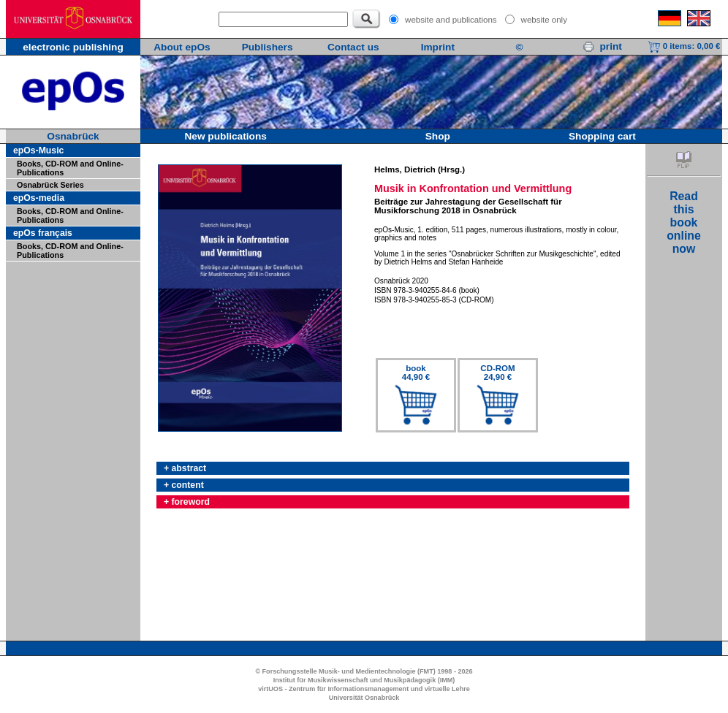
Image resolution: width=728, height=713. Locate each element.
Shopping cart (602, 136)
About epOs (182, 47)
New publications (225, 136)
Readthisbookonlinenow (684, 222)
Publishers (268, 47)
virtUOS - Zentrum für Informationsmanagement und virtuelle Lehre (364, 689)
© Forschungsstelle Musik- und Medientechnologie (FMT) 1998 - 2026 (364, 671)
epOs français (43, 233)
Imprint (438, 47)
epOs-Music (38, 150)
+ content (184, 485)
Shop (438, 136)
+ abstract (185, 468)
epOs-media (39, 198)
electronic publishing (73, 47)
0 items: (684, 46)
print (602, 46)
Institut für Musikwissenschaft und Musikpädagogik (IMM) (364, 680)
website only (544, 20)
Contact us (353, 47)
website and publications (451, 20)
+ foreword (187, 502)
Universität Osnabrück (364, 698)
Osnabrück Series (50, 185)
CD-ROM (497, 373)
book (416, 373)
